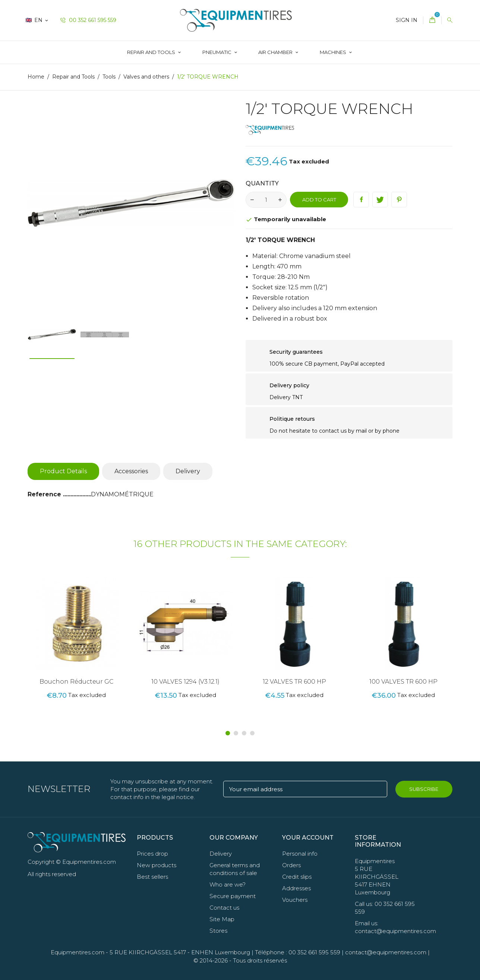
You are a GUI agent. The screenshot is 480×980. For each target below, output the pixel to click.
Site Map (222, 919)
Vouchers (295, 900)
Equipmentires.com (78, 952)
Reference (45, 494)
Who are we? (228, 884)
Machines (334, 52)
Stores (218, 931)
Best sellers (152, 877)
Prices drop (152, 854)
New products (157, 865)
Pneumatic (217, 52)
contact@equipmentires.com (386, 952)
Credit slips (297, 877)
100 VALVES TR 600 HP (403, 682)
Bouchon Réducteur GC (77, 682)
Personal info (300, 854)
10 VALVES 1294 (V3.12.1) (185, 682)
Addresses (296, 888)
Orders (291, 865)
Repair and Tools (152, 52)
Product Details (63, 471)
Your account (308, 838)
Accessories (131, 471)
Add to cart (319, 200)
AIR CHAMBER (276, 52)
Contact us (224, 908)
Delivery (188, 471)
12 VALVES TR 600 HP (294, 682)
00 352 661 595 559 (88, 20)
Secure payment (233, 896)
